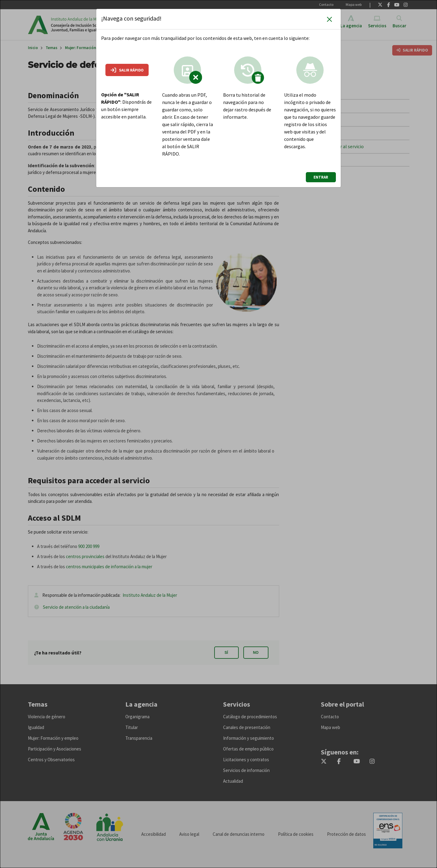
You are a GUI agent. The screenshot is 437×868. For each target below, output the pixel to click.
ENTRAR (321, 177)
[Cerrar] (329, 19)
